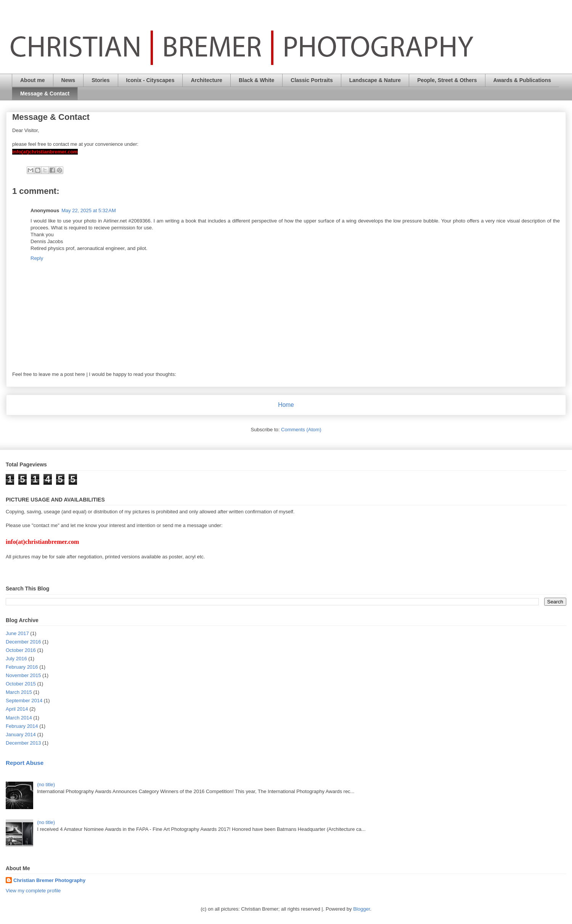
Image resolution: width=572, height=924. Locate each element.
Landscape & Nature (375, 80)
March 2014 (19, 718)
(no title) (46, 785)
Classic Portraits (312, 80)
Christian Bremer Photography (49, 880)
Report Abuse (25, 763)
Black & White (256, 80)
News (68, 80)
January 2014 (21, 735)
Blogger (362, 909)
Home (286, 405)
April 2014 (17, 709)
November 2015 (23, 675)
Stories (100, 80)
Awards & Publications (522, 80)
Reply (37, 258)
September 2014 (24, 701)
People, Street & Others (447, 80)
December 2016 (23, 642)
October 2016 (21, 650)
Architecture (206, 80)
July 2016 (16, 659)
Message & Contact (45, 94)
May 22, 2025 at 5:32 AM (89, 210)
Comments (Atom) (301, 430)
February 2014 (22, 726)
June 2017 (17, 633)
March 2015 (19, 692)
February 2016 (22, 667)
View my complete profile (33, 891)
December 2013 (23, 743)
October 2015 (21, 684)
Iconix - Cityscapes (150, 80)
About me (33, 80)
